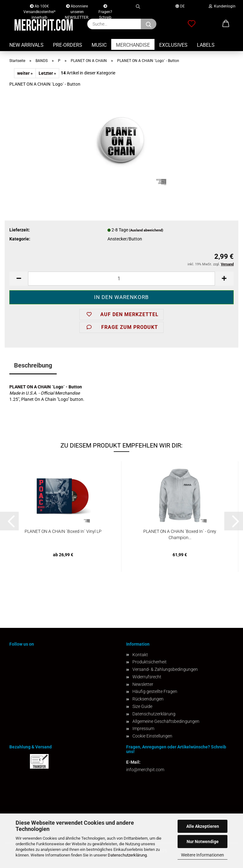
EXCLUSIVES (173, 45)
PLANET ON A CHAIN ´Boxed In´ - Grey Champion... (180, 534)
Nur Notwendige (203, 842)
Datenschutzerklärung (127, 855)
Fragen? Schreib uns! (105, 8)
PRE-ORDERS (68, 45)
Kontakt (140, 655)
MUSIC (99, 45)
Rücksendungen (148, 699)
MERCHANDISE (133, 45)
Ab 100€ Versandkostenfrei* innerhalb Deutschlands (39, 7)
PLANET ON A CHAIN (30, 387)
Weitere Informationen (202, 855)
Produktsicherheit (150, 662)
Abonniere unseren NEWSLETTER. (77, 7)
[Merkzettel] (192, 24)
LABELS (206, 45)
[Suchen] (149, 24)
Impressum (143, 728)
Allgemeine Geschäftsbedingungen (166, 721)
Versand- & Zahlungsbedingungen (165, 669)
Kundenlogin (222, 6)
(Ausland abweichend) (146, 230)
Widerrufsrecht (147, 677)
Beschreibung (33, 365)
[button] (226, 24)
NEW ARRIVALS (26, 45)
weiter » (25, 73)
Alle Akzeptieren (203, 826)
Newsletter (143, 684)
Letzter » (47, 73)
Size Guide (142, 706)
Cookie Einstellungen (152, 736)
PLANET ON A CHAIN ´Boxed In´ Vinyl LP (63, 531)
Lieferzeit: (20, 230)
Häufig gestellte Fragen (155, 691)
